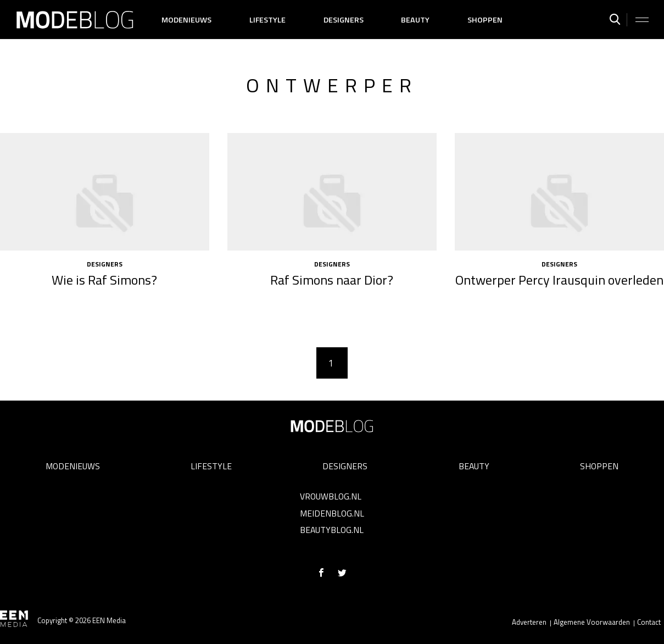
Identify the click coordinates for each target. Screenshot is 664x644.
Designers (344, 20)
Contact (649, 622)
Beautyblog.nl (332, 530)
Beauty (415, 20)
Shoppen (485, 20)
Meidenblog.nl (332, 513)
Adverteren (529, 622)
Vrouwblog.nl (331, 496)
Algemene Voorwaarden (592, 622)
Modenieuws (186, 20)
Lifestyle (267, 20)
